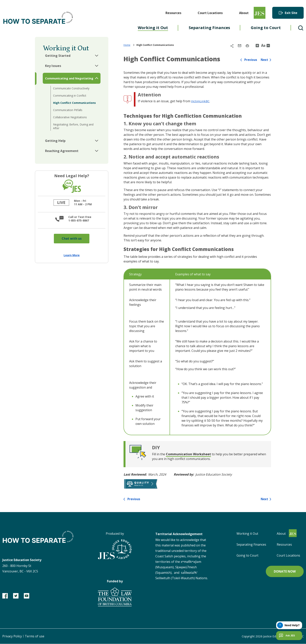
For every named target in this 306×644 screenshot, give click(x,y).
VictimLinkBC (201, 101)
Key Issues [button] (53, 66)
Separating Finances (251, 545)
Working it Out (247, 534)
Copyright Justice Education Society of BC (270, 636)
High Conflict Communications (74, 103)
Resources (173, 13)
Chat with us (72, 238)
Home (127, 45)
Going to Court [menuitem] (266, 28)
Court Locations (210, 13)
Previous (250, 60)
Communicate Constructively (71, 88)
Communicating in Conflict (70, 96)
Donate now (285, 572)
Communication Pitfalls (68, 110)
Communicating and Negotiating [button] (69, 78)
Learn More (72, 255)
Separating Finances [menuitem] (209, 28)
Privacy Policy (12, 636)
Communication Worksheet (190, 454)
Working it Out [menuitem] (153, 28)
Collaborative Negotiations (70, 117)
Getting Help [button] (55, 141)
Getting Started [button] (58, 56)
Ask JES (286, 636)
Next (264, 60)
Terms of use (35, 636)
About (244, 13)
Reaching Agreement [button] (62, 151)
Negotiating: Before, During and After (73, 126)
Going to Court (247, 556)
